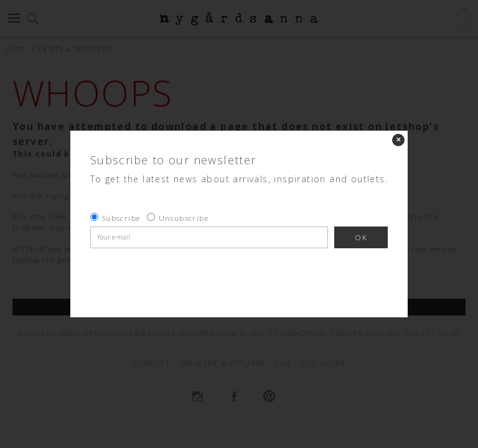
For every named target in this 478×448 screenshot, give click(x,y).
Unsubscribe (184, 218)
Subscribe (121, 218)
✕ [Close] (398, 140)
